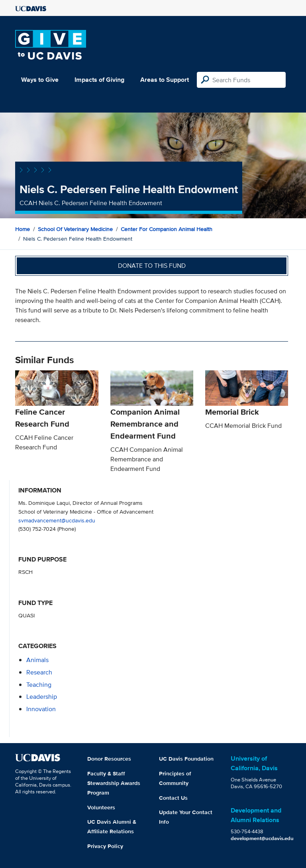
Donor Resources (109, 759)
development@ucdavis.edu (262, 838)
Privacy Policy (105, 846)
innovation (41, 709)
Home (23, 229)
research (39, 672)
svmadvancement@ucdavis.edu (57, 520)
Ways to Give (40, 80)
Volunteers (101, 807)
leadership (42, 697)
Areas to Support (165, 80)
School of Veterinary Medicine (75, 229)
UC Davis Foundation (186, 759)
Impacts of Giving (99, 80)
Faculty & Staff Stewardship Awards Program (114, 783)
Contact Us (173, 798)
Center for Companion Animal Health (167, 229)
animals (37, 660)
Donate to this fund (152, 266)
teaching (39, 685)
